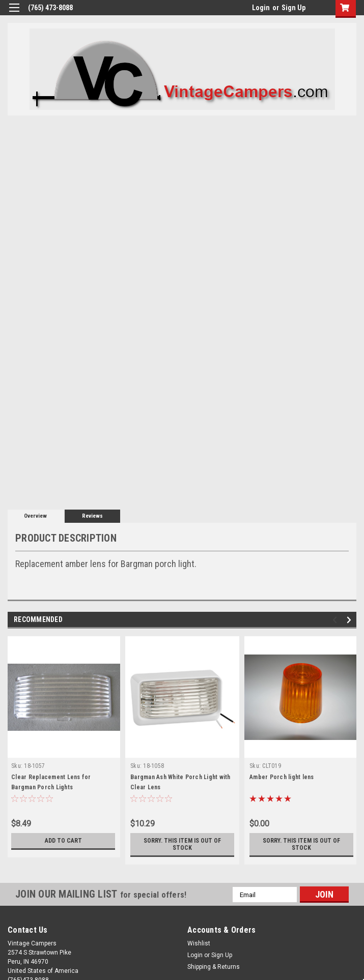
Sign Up (293, 8)
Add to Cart (63, 841)
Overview (35, 516)
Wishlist (199, 943)
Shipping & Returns (214, 967)
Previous (336, 620)
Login (261, 8)
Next (351, 620)
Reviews (92, 516)
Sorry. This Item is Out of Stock (183, 844)
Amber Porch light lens (282, 777)
